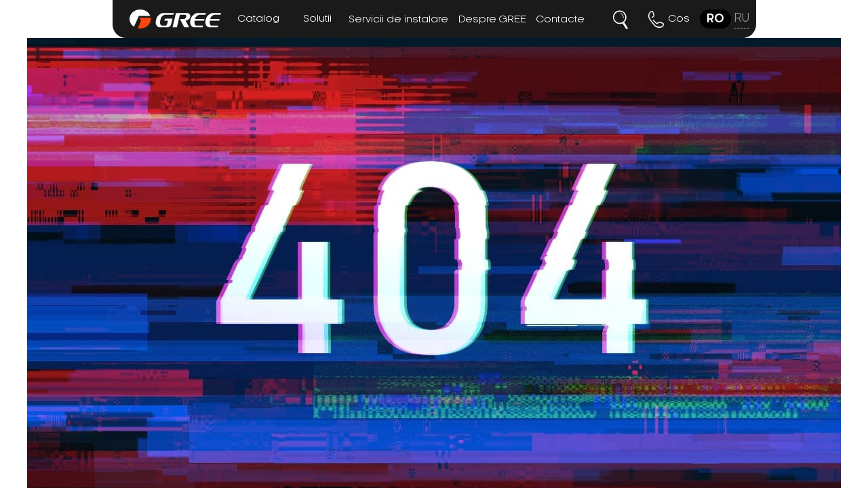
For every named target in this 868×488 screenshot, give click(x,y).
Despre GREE (492, 20)
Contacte (560, 20)
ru (742, 18)
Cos (679, 19)
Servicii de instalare (398, 20)
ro (715, 19)
